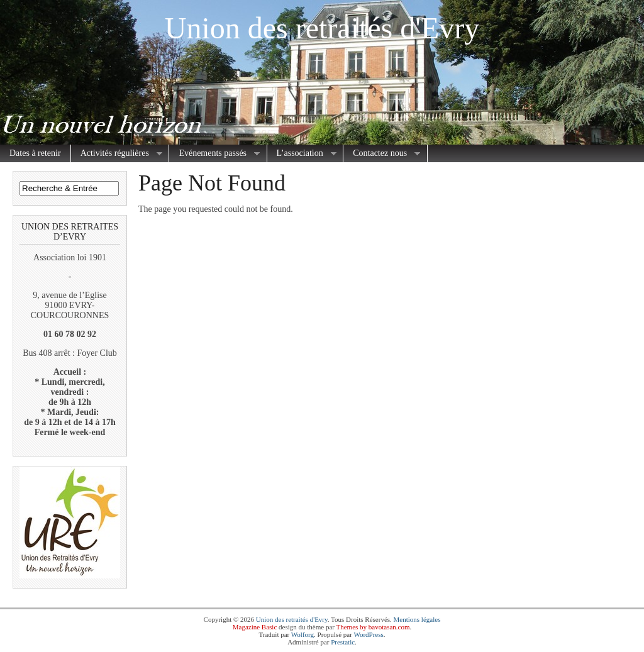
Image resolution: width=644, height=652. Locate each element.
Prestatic (343, 642)
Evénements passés (214, 154)
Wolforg (303, 634)
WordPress (368, 634)
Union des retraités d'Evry (322, 28)
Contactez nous (382, 154)
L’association (302, 154)
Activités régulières (117, 154)
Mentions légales (417, 619)
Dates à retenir (35, 153)
